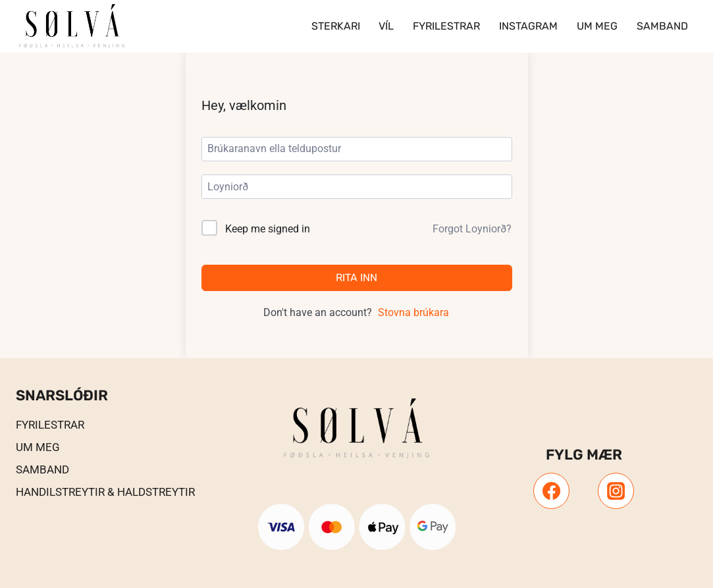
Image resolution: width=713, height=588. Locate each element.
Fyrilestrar (446, 26)
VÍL (386, 26)
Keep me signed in (268, 229)
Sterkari (336, 26)
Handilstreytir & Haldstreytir (105, 492)
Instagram (528, 26)
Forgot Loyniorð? (472, 229)
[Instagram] (616, 491)
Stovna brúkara (413, 312)
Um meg (597, 26)
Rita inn (356, 278)
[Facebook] (551, 491)
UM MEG (38, 447)
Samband (662, 26)
